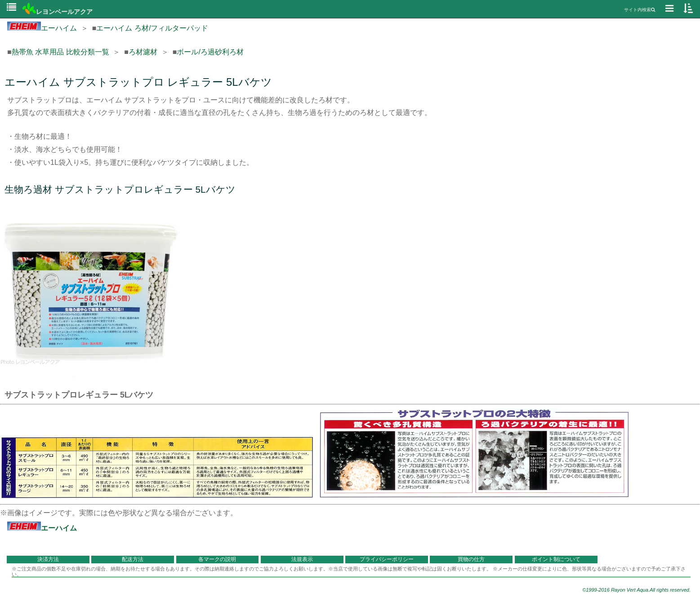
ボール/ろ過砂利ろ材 (210, 52)
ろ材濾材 (143, 52)
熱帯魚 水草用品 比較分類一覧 (60, 52)
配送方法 (133, 559)
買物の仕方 (471, 559)
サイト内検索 (640, 10)
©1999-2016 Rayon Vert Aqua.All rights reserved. (636, 590)
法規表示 (302, 559)
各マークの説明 (217, 559)
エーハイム (42, 28)
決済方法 (48, 559)
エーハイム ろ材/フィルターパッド (152, 28)
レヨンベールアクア (58, 12)
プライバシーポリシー (387, 559)
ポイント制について (556, 559)
